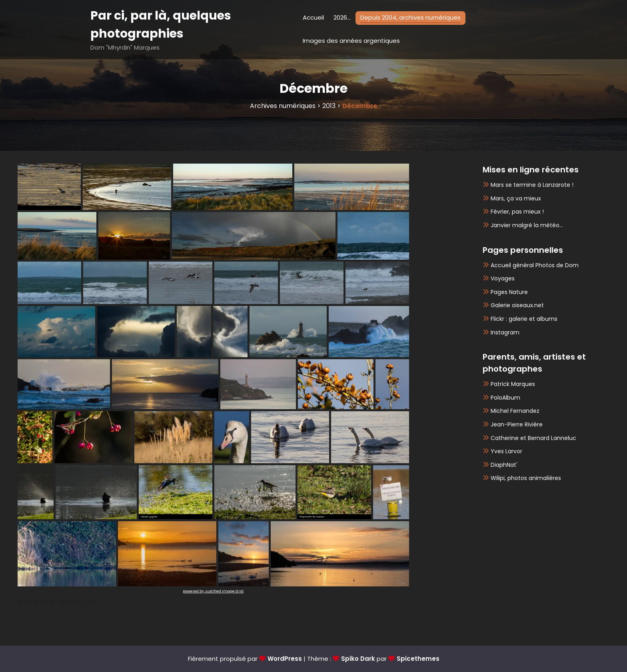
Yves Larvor (506, 451)
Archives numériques (283, 106)
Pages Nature (509, 292)
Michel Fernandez (515, 411)
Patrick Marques (513, 384)
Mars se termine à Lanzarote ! (532, 185)
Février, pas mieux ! (517, 212)
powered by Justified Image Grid (213, 591)
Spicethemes (418, 659)
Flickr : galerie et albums (524, 319)
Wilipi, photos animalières (526, 478)
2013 (329, 106)
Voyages (503, 278)
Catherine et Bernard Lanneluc (533, 438)
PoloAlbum (505, 398)
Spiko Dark (358, 659)
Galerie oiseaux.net (517, 305)
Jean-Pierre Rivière (517, 424)
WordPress (285, 659)
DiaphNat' (504, 465)
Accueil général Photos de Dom (535, 265)
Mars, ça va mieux (516, 198)
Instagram (505, 332)
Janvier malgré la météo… (527, 225)
